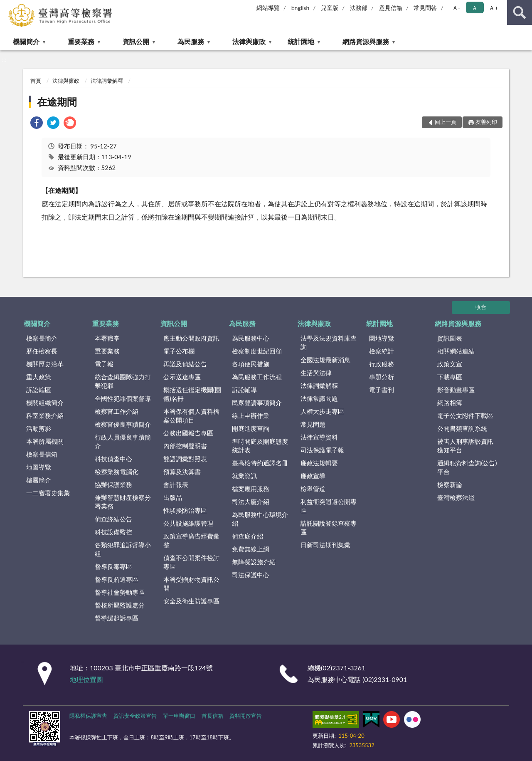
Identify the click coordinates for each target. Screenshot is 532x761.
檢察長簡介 (42, 338)
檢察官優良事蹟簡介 (123, 424)
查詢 (520, 12)
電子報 (104, 364)
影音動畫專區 (456, 390)
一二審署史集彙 (48, 493)
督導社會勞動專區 (120, 592)
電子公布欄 (179, 351)
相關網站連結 (456, 351)
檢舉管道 (313, 489)
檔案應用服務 (251, 489)
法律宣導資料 (319, 437)
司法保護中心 (251, 575)
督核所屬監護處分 (120, 605)
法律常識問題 (319, 398)
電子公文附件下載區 (465, 415)
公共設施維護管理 (188, 523)
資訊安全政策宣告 (135, 716)
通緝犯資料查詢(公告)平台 (467, 467)
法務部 (359, 8)
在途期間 (57, 102)
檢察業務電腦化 (117, 472)
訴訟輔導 (244, 390)
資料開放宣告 (246, 716)
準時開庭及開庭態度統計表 (260, 446)
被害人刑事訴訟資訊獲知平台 (465, 446)
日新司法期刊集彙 (325, 545)
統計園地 (301, 41)
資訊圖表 (450, 338)
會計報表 (176, 484)
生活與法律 (316, 373)
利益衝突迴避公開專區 (329, 506)
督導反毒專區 (113, 566)
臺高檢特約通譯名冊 (260, 463)
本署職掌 (107, 338)
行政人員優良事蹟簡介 (123, 441)
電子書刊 (382, 390)
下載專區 (450, 377)
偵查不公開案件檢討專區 (191, 562)
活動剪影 (39, 428)
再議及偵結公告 (185, 364)
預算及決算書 (182, 472)
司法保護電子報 (322, 450)
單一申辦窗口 (179, 716)
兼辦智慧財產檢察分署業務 (123, 502)
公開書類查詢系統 (462, 428)
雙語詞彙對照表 (185, 459)
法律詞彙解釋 (107, 81)
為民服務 (191, 41)
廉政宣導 (313, 476)
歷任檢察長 (42, 351)
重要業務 (81, 41)
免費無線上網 (251, 549)
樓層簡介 (39, 480)
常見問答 (425, 8)
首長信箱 (212, 716)
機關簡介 (26, 41)
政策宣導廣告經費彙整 (191, 540)
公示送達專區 (182, 377)
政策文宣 (450, 364)
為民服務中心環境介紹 (260, 519)
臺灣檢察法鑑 (456, 497)
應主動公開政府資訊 (191, 338)
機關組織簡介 (45, 403)
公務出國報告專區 (188, 433)
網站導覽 (268, 8)
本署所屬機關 (45, 441)
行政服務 (382, 364)
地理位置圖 (86, 679)
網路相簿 (450, 403)
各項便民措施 (251, 364)
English (300, 8)
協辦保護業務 (113, 484)
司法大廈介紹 (251, 502)
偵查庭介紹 (248, 536)
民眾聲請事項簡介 (257, 403)
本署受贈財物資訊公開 (191, 584)
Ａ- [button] (456, 8)
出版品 (173, 497)
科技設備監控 (113, 532)
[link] (37, 124)
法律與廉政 (249, 41)
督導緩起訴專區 (117, 618)
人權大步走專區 (322, 411)
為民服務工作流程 (257, 377)
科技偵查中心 (113, 459)
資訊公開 (136, 41)
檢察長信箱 (42, 454)
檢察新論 (450, 484)
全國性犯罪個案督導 (123, 398)
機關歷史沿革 (45, 364)
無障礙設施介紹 (254, 562)
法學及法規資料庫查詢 (329, 342)
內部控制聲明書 (185, 446)
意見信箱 (391, 8)
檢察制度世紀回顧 (257, 351)
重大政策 (39, 377)
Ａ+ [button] (493, 8)
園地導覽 (382, 338)
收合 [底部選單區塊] (481, 307)
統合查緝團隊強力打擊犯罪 (123, 381)
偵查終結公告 (113, 519)
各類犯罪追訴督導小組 (123, 549)
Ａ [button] (475, 8)
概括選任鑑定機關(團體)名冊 (192, 394)
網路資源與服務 (366, 41)
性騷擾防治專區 (185, 510)
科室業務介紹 (45, 415)
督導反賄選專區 (117, 579)
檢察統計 (382, 351)
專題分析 (382, 377)
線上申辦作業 (251, 415)
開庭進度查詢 (251, 428)
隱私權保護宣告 (88, 716)
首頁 (36, 81)
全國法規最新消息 (325, 360)
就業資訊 (244, 476)
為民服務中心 (251, 338)
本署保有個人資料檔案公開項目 (191, 416)
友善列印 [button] (486, 122)
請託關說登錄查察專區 (329, 528)
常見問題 (313, 424)
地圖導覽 (39, 467)
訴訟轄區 (39, 390)
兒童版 (330, 8)
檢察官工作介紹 (117, 411)
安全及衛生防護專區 (191, 601)
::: (7, 6)
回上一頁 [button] (446, 122)
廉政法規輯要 (319, 463)
